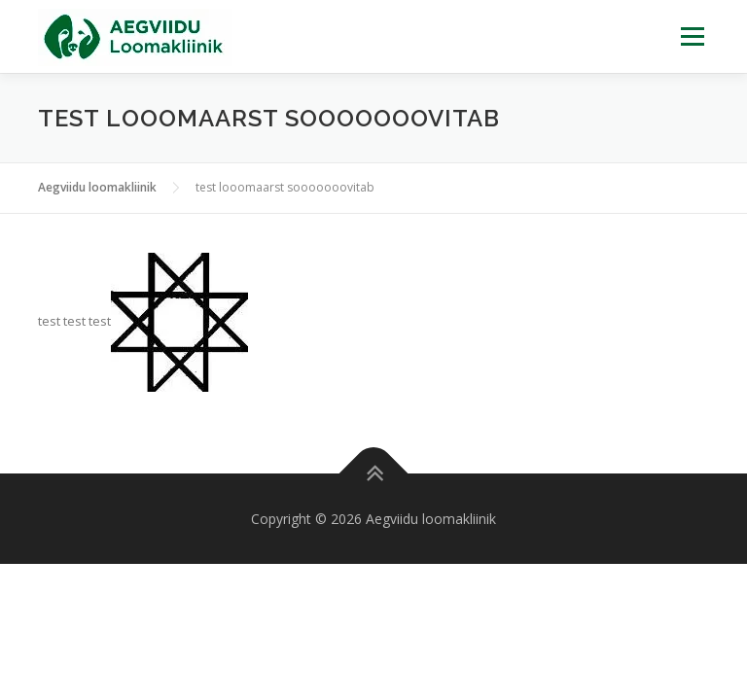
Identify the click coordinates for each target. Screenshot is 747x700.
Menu (692, 36)
